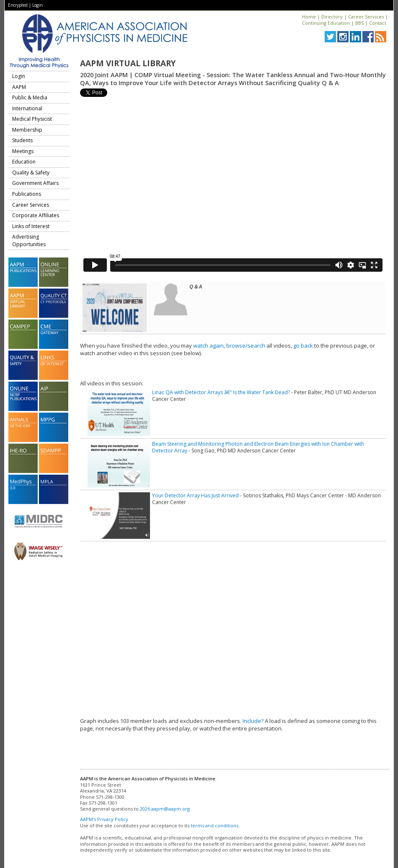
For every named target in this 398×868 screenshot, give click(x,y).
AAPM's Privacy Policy (104, 819)
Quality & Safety (31, 173)
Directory (332, 17)
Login (37, 5)
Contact (378, 23)
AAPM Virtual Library (128, 63)
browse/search (246, 346)
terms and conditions (215, 825)
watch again (208, 346)
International (27, 108)
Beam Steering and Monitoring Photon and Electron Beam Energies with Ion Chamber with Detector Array (258, 447)
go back (303, 346)
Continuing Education (326, 23)
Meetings (23, 151)
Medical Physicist (32, 119)
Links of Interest (31, 226)
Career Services (366, 17)
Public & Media (30, 97)
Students (22, 140)
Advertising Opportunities (29, 240)
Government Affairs (35, 183)
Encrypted (18, 5)
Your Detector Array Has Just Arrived (195, 495)
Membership (27, 130)
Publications (27, 194)
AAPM (19, 87)
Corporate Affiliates (36, 215)
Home (309, 17)
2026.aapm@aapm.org (165, 809)
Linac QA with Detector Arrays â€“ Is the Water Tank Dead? (221, 392)
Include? (253, 721)
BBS (359, 23)
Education (24, 162)
